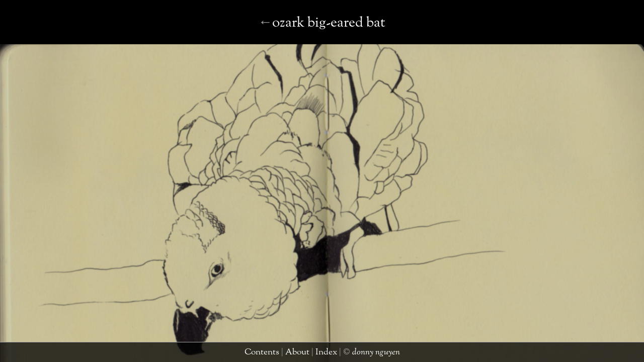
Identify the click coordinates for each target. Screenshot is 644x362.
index (322, 354)
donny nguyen (360, 354)
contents (271, 354)
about (299, 354)
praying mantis (318, 32)
